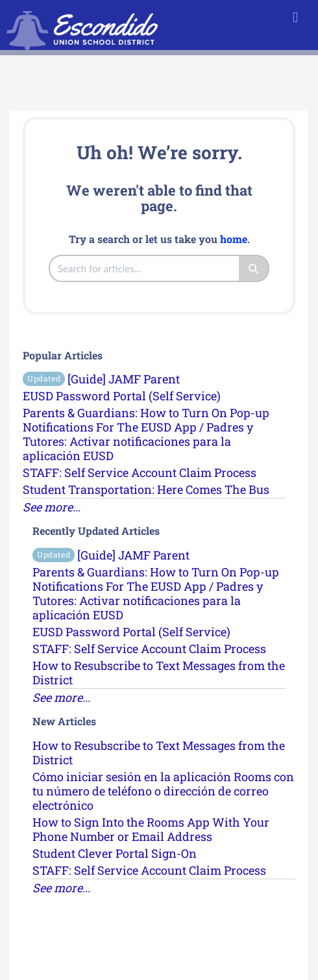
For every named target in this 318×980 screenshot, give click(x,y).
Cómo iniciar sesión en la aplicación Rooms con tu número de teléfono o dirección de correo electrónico (163, 791)
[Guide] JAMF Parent (101, 379)
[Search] (254, 268)
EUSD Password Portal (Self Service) (122, 396)
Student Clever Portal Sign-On (115, 853)
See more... (52, 507)
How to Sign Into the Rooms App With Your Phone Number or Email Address (151, 829)
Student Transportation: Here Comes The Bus (146, 489)
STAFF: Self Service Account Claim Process (140, 472)
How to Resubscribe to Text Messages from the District (159, 673)
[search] (145, 268)
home (234, 239)
